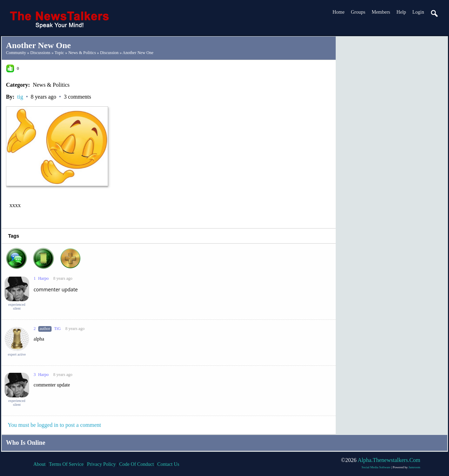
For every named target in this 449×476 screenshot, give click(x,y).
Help (401, 12)
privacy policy (101, 464)
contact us (168, 464)
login (418, 12)
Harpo (43, 278)
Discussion (109, 53)
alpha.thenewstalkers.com (389, 460)
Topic (59, 53)
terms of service (66, 464)
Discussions (40, 53)
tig (20, 97)
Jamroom (415, 467)
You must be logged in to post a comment (54, 425)
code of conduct (137, 464)
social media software (376, 467)
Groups (358, 12)
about (39, 464)
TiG (57, 329)
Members (381, 12)
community (16, 53)
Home (339, 12)
